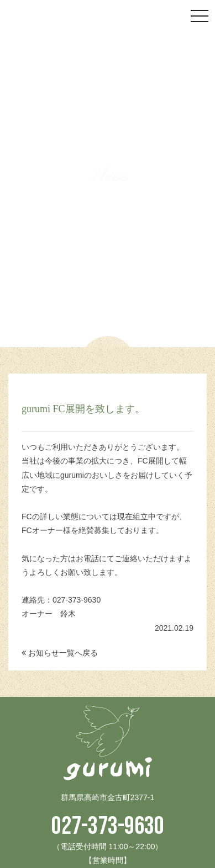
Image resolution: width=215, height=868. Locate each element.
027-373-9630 (108, 826)
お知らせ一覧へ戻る (60, 653)
